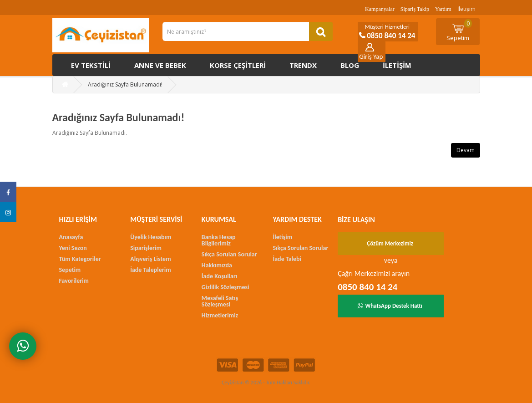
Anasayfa (71, 237)
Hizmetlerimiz (220, 315)
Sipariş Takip (415, 9)
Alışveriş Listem (150, 259)
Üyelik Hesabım (151, 237)
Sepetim (459, 31)
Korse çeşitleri (238, 65)
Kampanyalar (380, 9)
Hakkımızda (217, 265)
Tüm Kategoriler (80, 259)
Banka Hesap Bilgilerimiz (219, 240)
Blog (350, 65)
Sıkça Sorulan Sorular (229, 254)
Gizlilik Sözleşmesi (225, 287)
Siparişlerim (146, 248)
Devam (466, 150)
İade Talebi (287, 259)
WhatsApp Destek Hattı (390, 306)
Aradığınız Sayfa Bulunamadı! (125, 84)
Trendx (303, 65)
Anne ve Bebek (160, 65)
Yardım (443, 9)
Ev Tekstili (91, 65)
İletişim (466, 9)
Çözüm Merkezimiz (390, 243)
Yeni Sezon (73, 248)
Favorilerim (74, 281)
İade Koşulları (220, 276)
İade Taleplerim (150, 270)
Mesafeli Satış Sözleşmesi (220, 301)
